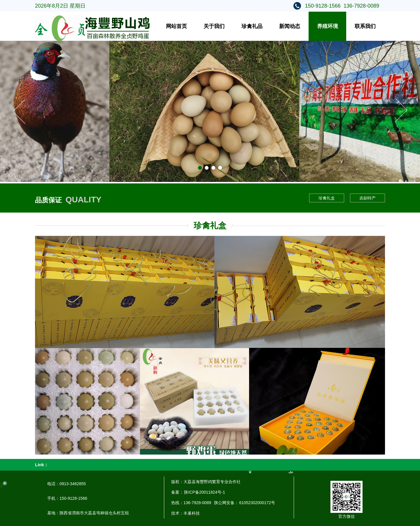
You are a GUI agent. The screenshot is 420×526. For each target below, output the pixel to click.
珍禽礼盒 (327, 198)
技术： (177, 513)
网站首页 (176, 26)
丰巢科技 (192, 513)
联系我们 (365, 26)
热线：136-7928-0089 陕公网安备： (205, 503)
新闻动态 (290, 26)
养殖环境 (328, 26)
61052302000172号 (257, 503)
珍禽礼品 (252, 26)
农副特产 (367, 198)
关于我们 (214, 26)
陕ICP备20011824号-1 (204, 492)
